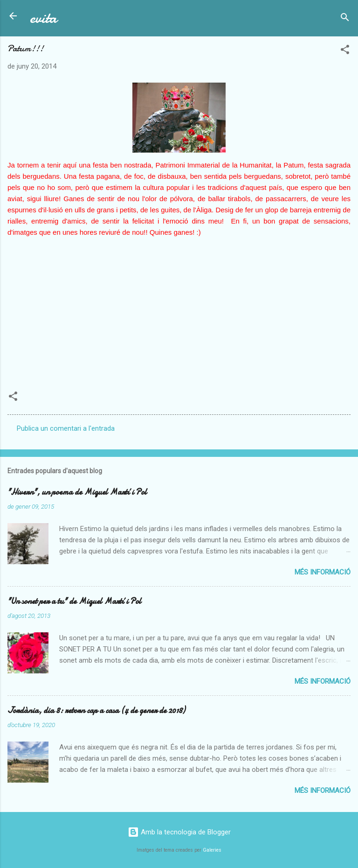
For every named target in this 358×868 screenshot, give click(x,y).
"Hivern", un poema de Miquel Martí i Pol (77, 492)
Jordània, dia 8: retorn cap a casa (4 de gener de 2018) (96, 710)
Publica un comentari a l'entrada (66, 428)
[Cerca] (345, 19)
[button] (345, 51)
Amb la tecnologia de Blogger (179, 832)
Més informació (323, 572)
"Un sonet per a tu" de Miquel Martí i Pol (74, 601)
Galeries (212, 850)
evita (43, 18)
